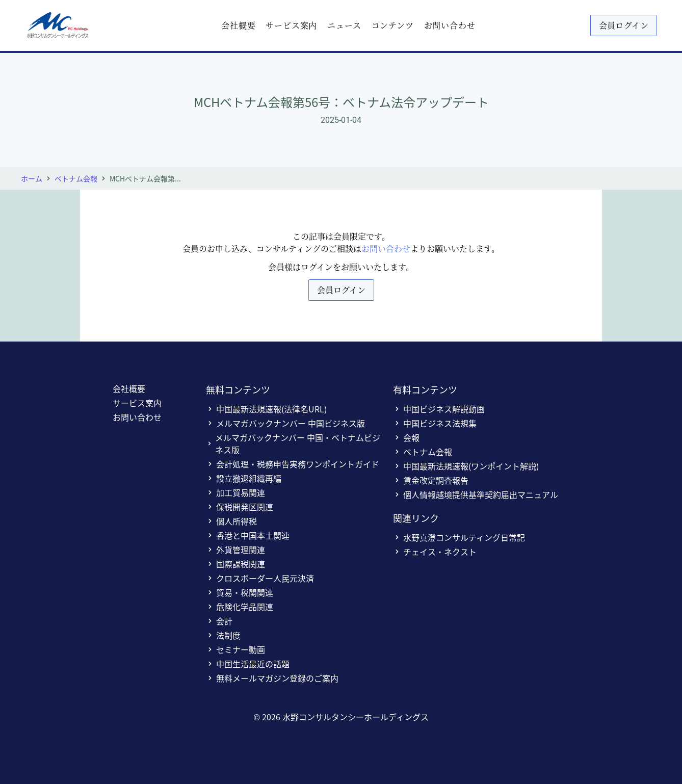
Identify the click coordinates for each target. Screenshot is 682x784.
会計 (219, 621)
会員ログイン (624, 25)
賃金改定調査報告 (431, 480)
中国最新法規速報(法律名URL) (266, 409)
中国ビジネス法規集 (435, 423)
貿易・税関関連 (240, 592)
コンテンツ (393, 25)
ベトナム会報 (76, 178)
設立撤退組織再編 (244, 478)
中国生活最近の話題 (248, 664)
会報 (406, 437)
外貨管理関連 (235, 550)
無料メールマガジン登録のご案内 (272, 678)
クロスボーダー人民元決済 (260, 578)
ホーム (32, 178)
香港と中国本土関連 (248, 535)
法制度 (223, 635)
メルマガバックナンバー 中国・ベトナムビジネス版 (293, 443)
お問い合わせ (450, 25)
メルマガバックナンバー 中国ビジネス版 (285, 423)
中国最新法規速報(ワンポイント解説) (466, 466)
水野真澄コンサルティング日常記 (459, 537)
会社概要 (238, 25)
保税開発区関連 (240, 507)
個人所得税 (231, 521)
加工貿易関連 (235, 492)
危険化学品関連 (240, 607)
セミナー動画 (235, 649)
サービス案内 (291, 25)
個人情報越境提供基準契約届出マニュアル (476, 494)
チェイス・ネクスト (435, 552)
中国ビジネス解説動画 (439, 409)
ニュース (344, 25)
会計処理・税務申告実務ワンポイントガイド (293, 464)
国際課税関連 (235, 564)
